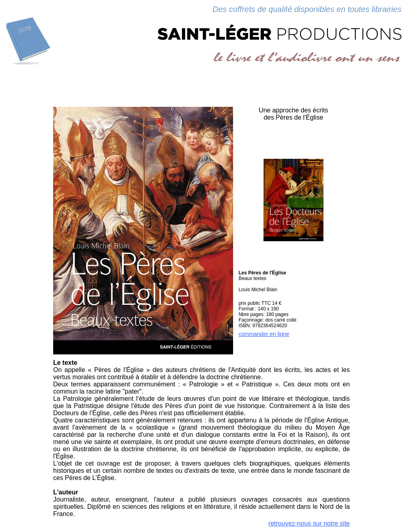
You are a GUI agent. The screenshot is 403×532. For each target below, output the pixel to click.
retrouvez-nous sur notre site (309, 523)
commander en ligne (264, 334)
